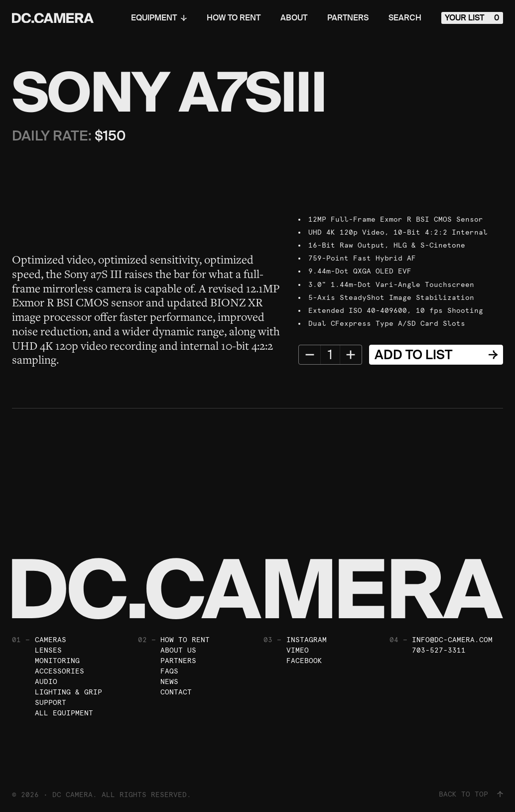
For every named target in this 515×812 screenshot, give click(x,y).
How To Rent (234, 18)
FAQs (169, 671)
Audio (46, 681)
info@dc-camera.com (452, 640)
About (294, 18)
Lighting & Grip (68, 692)
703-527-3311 (439, 650)
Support (51, 702)
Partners (348, 18)
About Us (178, 650)
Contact (176, 692)
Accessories (60, 671)
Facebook (304, 661)
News (169, 681)
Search (405, 18)
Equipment (159, 18)
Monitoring (57, 661)
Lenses (48, 650)
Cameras (51, 640)
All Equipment (64, 713)
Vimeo (298, 650)
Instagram (307, 640)
